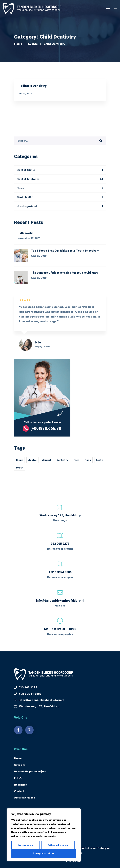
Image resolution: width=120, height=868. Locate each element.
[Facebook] (18, 730)
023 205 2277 (60, 544)
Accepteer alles (44, 853)
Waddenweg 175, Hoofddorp (39, 706)
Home (18, 44)
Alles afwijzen (58, 845)
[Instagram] (29, 730)
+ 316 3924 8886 (60, 572)
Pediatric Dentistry (33, 86)
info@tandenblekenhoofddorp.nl (60, 601)
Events (33, 44)
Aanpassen (25, 845)
